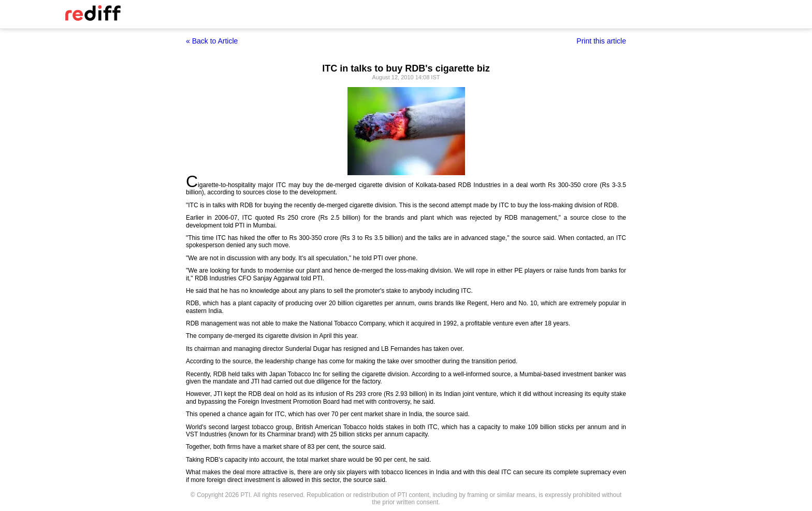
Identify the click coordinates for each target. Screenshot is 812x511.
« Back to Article (212, 41)
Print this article (601, 41)
